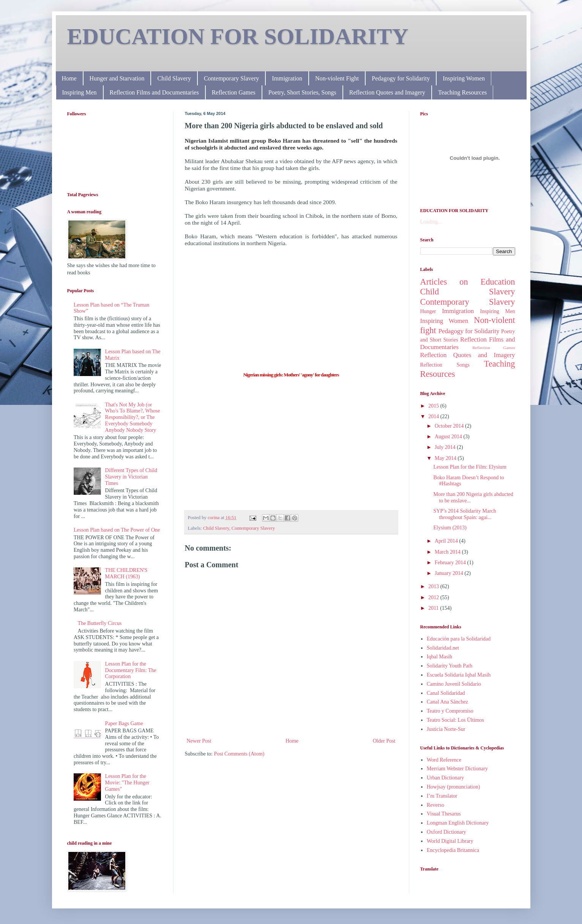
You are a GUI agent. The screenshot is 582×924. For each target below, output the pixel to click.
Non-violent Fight (337, 78)
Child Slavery (174, 78)
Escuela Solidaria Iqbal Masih (459, 675)
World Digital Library (450, 841)
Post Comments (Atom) (239, 754)
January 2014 (450, 573)
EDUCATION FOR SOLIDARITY (238, 36)
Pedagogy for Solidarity (401, 78)
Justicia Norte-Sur (446, 729)
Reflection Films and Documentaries (154, 92)
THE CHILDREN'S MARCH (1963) (126, 573)
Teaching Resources (462, 92)
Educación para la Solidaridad (459, 639)
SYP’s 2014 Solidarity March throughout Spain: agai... (464, 514)
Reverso (435, 805)
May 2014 (446, 458)
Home (69, 78)
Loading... (431, 222)
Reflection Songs (445, 365)
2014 (434, 416)
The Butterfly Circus (100, 623)
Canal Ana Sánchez (447, 702)
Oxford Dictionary (446, 832)
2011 (434, 608)
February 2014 (451, 563)
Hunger (428, 311)
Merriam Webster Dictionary (457, 769)
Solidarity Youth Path (450, 666)
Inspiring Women (464, 78)
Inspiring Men (80, 92)
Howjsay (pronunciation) (453, 787)
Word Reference (444, 760)
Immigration (287, 78)
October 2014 (450, 426)
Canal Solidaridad (446, 693)
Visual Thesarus (444, 814)
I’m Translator (442, 796)
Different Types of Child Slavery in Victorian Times (131, 477)
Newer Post (199, 741)
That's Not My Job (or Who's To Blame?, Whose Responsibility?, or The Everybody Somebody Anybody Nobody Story (133, 417)
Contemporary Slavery (231, 78)
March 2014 (448, 552)
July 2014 (446, 447)
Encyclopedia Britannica (453, 850)
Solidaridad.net (443, 648)
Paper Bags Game (124, 723)
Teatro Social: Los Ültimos (455, 720)
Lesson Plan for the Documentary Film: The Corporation (131, 670)
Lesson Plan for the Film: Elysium (470, 467)
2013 (434, 586)
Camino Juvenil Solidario (454, 684)
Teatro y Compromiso (450, 711)
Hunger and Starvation (117, 78)
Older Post (384, 741)
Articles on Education (468, 282)
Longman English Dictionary (458, 823)
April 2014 (447, 541)
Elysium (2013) (450, 528)
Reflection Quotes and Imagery (387, 92)
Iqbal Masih (439, 657)
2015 (434, 406)
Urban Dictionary (445, 778)
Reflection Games (234, 92)
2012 (434, 597)
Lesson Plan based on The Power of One (117, 530)
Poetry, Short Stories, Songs (302, 92)
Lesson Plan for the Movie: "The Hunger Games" (127, 783)
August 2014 (449, 437)
